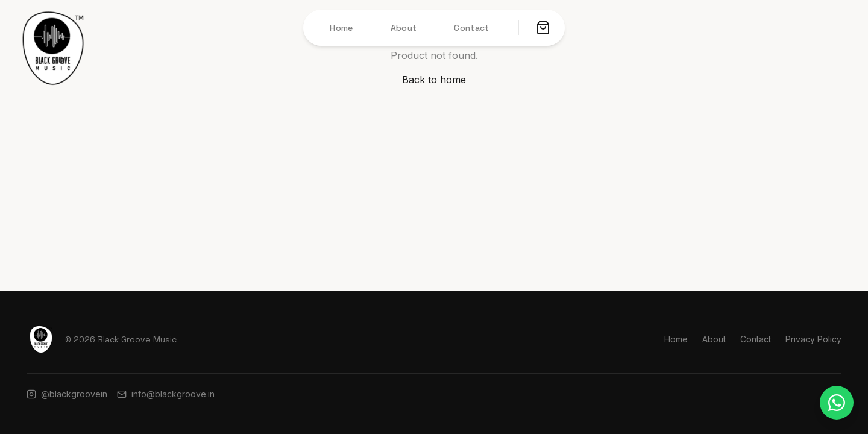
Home (341, 28)
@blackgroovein (67, 394)
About (404, 28)
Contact (471, 28)
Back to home (434, 80)
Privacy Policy (813, 339)
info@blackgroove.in (166, 394)
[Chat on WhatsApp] (837, 403)
